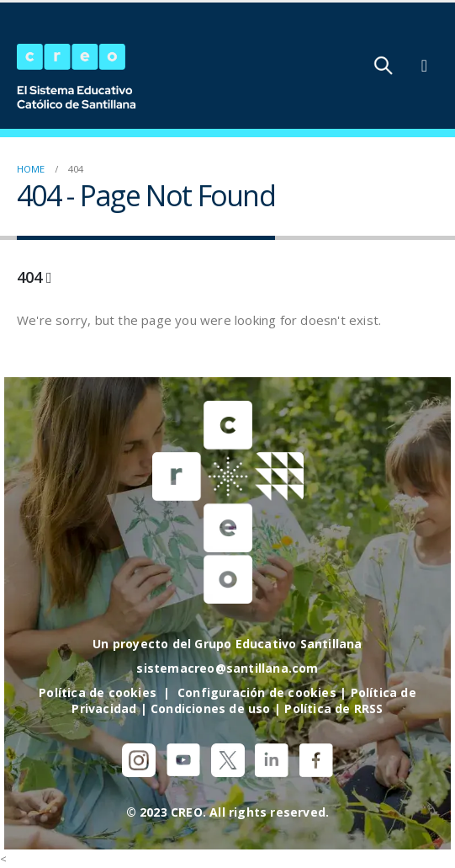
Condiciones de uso (211, 708)
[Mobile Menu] (424, 66)
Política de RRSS (333, 708)
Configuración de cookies (257, 692)
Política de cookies (98, 692)
